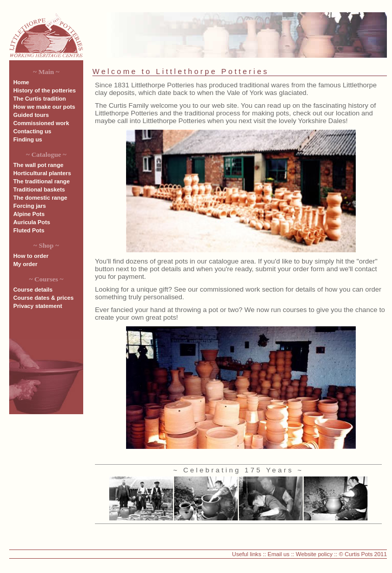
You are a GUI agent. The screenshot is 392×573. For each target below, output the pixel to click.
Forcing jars (30, 206)
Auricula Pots (32, 222)
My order (25, 264)
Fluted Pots (29, 230)
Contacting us (32, 131)
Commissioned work (41, 123)
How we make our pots (44, 107)
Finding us (28, 139)
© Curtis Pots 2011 (363, 554)
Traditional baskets (39, 189)
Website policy (314, 554)
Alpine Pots (29, 214)
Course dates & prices (43, 298)
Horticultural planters (42, 173)
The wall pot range (38, 165)
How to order (31, 256)
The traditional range (42, 181)
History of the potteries (44, 90)
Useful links (247, 554)
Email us (278, 554)
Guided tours (31, 115)
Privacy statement (38, 306)
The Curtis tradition (40, 99)
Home (21, 82)
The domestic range (40, 198)
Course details (33, 290)
